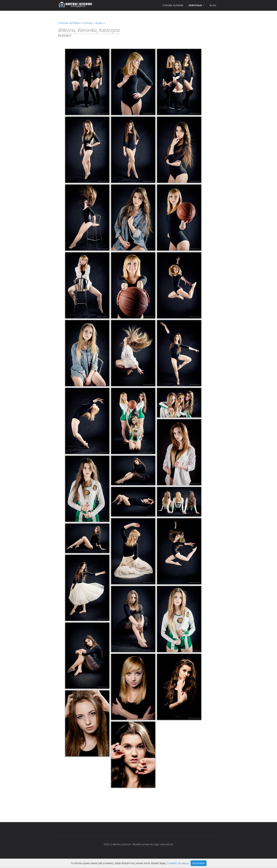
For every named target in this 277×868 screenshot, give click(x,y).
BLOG (213, 5)
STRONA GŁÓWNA (173, 5)
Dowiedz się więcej (178, 863)
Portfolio (88, 23)
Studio (99, 23)
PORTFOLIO (197, 5)
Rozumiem (199, 863)
